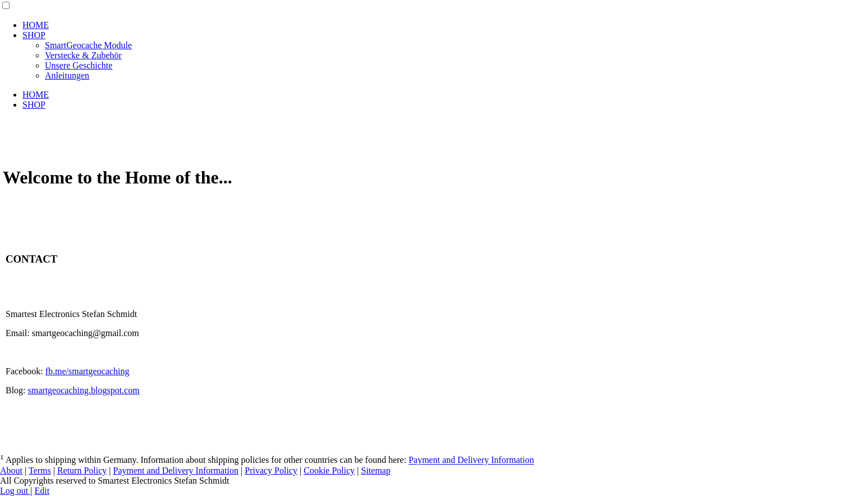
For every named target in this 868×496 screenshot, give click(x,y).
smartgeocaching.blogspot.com (84, 390)
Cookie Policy (329, 470)
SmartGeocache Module (88, 45)
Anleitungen (67, 75)
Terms (40, 470)
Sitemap (376, 470)
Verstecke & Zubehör (83, 55)
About (11, 470)
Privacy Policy (271, 470)
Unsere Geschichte (79, 65)
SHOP (34, 35)
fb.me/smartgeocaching (88, 371)
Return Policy (82, 470)
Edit (42, 491)
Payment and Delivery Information (471, 460)
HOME (36, 25)
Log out (15, 491)
